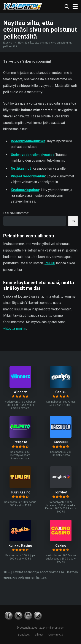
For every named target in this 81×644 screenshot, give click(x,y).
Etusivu (8, 43)
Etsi (73, 221)
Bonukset (24, 635)
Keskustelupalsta (25, 190)
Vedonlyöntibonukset (28, 141)
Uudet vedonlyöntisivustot (32, 155)
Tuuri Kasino (20, 492)
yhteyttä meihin (15, 328)
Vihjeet (39, 635)
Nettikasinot (21, 168)
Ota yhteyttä (56, 635)
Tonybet (61, 492)
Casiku (61, 392)
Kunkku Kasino (20, 546)
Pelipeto (20, 442)
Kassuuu (61, 442)
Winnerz (20, 392)
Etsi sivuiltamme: (16, 213)
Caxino (61, 546)
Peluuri (50, 263)
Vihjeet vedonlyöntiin (28, 176)
